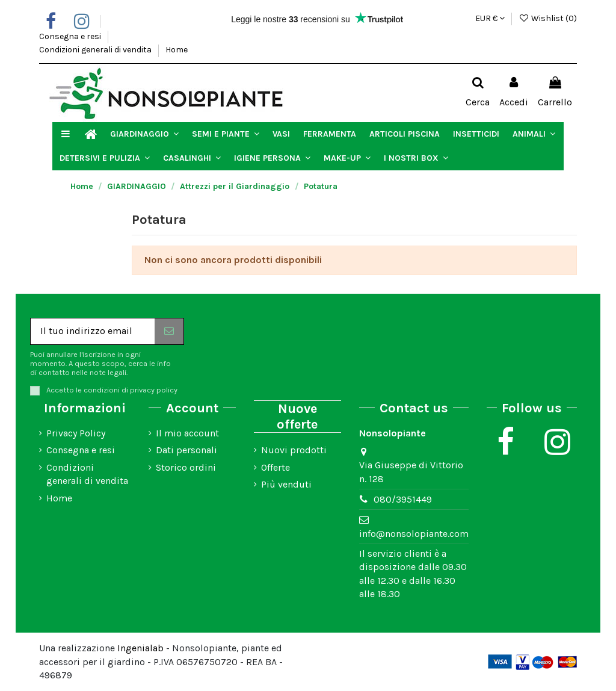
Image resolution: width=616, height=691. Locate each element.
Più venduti (286, 484)
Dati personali (186, 450)
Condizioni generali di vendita (96, 50)
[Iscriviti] (169, 331)
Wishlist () (548, 18)
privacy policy (154, 390)
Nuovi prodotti (294, 450)
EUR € (490, 18)
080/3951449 (403, 499)
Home (177, 50)
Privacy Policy (76, 433)
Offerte (276, 467)
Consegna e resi (71, 36)
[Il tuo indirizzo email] (93, 331)
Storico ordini (186, 467)
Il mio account (187, 433)
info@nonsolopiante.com (414, 534)
